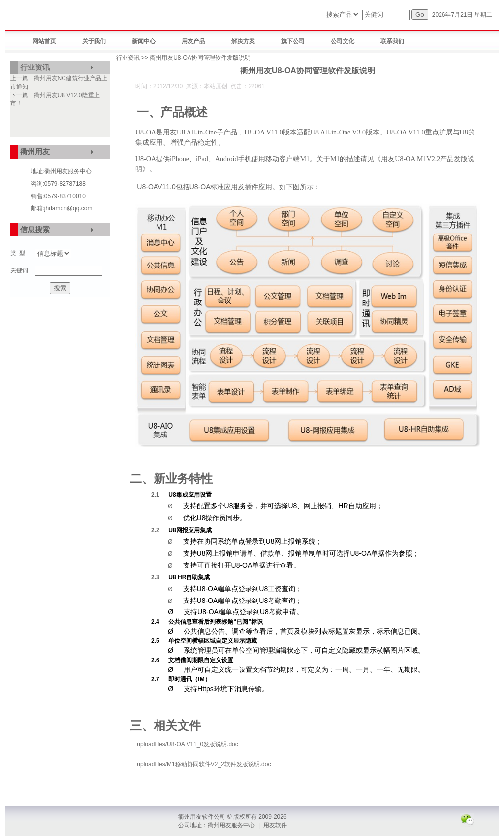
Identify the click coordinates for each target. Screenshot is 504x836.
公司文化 (343, 41)
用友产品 (193, 41)
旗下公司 (293, 41)
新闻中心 (144, 41)
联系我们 (392, 41)
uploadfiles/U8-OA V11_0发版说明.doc (187, 744)
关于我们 (94, 41)
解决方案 (243, 41)
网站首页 (44, 41)
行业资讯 (35, 67)
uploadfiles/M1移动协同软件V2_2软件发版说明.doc (204, 764)
